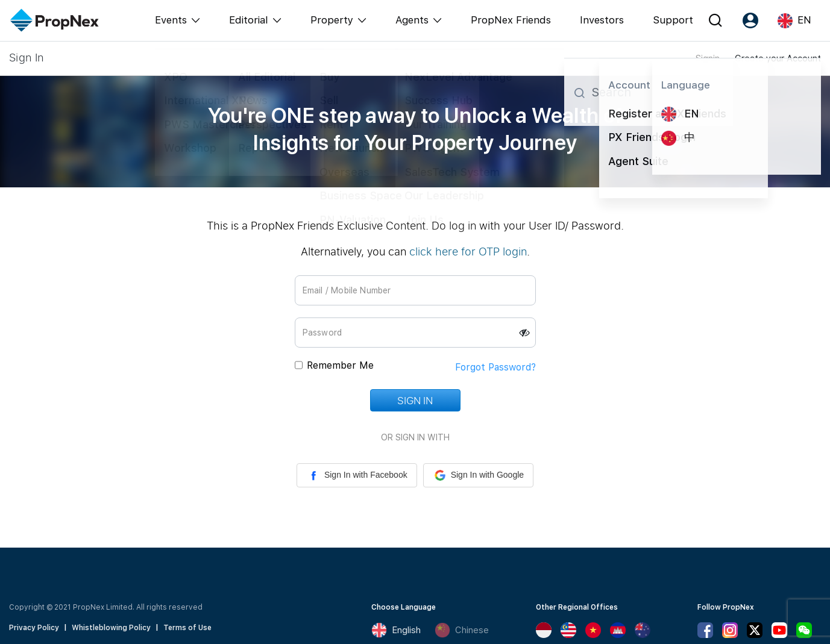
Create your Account (778, 58)
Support (673, 20)
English (396, 630)
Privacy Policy (34, 628)
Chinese (462, 630)
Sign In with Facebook (357, 475)
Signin (708, 58)
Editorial (249, 20)
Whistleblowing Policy (111, 628)
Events (171, 20)
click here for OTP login (468, 251)
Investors (602, 20)
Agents (412, 20)
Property (332, 20)
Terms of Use (187, 628)
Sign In (415, 400)
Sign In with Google (478, 475)
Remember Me (340, 365)
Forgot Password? (495, 367)
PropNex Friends (511, 20)
